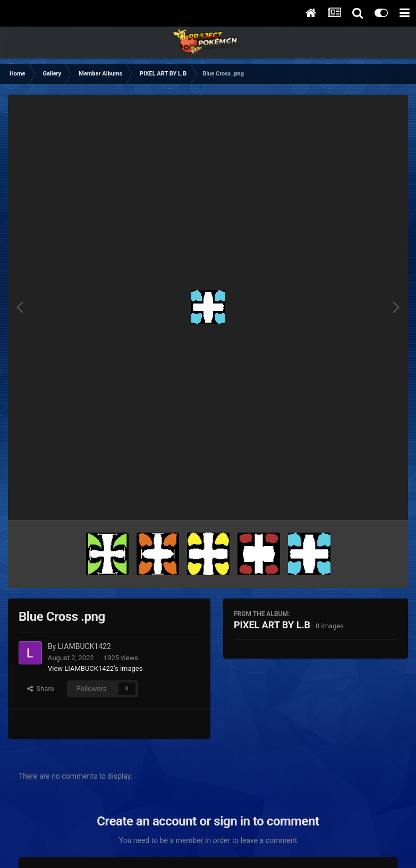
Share (41, 689)
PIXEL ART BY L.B (272, 625)
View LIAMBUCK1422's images (95, 668)
